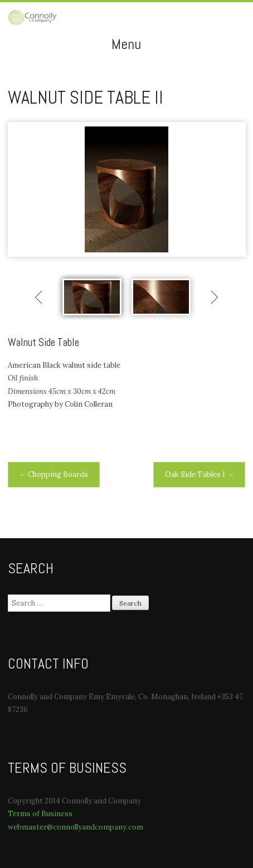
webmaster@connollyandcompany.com (76, 827)
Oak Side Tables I (200, 474)
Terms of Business (40, 814)
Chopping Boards (53, 474)
